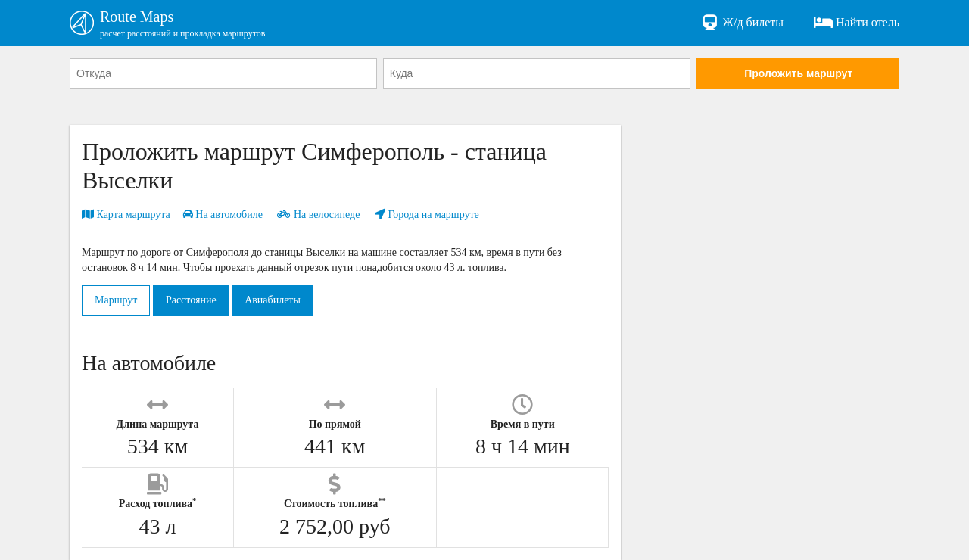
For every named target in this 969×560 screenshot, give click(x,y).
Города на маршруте (427, 215)
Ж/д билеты (742, 23)
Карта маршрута (126, 215)
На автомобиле (223, 215)
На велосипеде (318, 215)
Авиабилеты (273, 300)
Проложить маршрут (798, 73)
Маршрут (116, 300)
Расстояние (191, 300)
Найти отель (857, 23)
